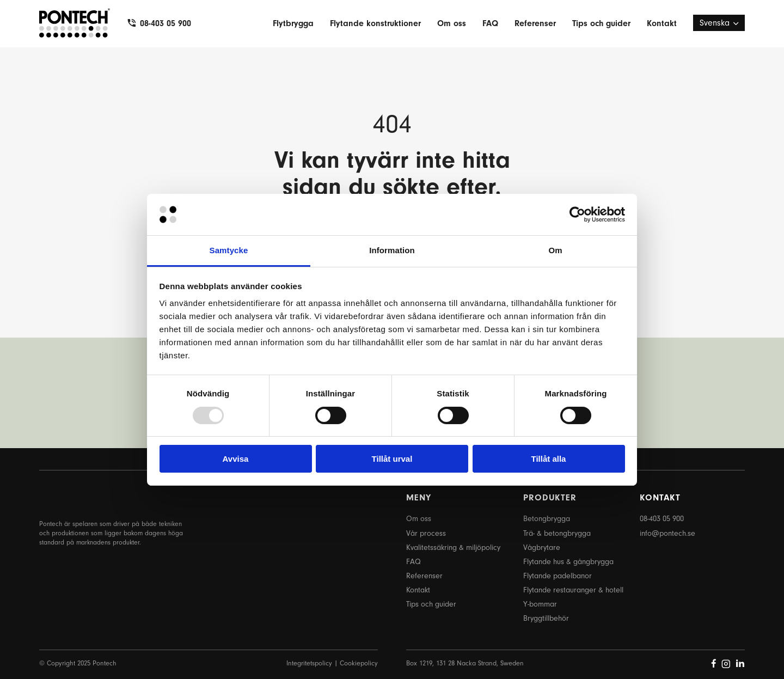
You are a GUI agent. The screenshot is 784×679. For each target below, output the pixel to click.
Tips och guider (601, 23)
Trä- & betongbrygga (557, 533)
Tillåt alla (549, 459)
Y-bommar (540, 604)
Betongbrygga (547, 519)
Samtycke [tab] (229, 250)
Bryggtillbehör (546, 618)
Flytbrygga (293, 23)
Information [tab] (392, 250)
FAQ (490, 23)
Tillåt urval (392, 459)
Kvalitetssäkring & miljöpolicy (453, 548)
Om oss (452, 23)
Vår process (426, 533)
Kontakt (662, 23)
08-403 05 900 (166, 23)
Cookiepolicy (359, 663)
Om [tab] (555, 250)
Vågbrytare (542, 548)
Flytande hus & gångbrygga (568, 562)
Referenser (535, 23)
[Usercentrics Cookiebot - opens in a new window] (577, 215)
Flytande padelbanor (558, 576)
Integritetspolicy (309, 663)
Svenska (715, 23)
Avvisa (236, 459)
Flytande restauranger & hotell (573, 590)
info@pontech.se (667, 533)
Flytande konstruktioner (375, 23)
